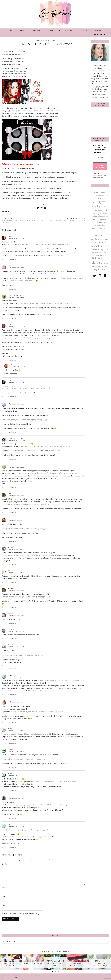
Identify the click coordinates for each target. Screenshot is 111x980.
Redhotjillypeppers (15, 439)
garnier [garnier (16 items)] (105, 214)
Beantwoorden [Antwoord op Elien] (10, 488)
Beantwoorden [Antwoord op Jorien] (10, 583)
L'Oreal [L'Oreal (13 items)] (93, 223)
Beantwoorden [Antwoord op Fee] (10, 818)
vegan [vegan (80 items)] (97, 269)
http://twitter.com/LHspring (72, 278)
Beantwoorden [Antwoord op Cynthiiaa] (10, 623)
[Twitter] (95, 35)
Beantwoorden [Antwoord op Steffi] (10, 432)
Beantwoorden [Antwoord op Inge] (10, 513)
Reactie (5, 864)
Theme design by (100, 976)
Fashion (97, 31)
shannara (12, 519)
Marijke (11, 589)
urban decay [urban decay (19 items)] (103, 266)
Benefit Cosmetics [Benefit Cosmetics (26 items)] (100, 192)
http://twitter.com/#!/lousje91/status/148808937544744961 (54, 781)
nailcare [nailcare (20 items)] (100, 232)
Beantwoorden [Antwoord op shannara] (10, 541)
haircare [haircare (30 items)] (96, 219)
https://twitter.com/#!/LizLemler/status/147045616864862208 (44, 244)
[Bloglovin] (105, 35)
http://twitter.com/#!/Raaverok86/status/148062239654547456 (26, 734)
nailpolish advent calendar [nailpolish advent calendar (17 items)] (100, 239)
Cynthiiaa (11, 614)
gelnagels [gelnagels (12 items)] (105, 217)
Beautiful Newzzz (68, 31)
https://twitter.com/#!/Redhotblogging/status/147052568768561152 (44, 446)
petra (10, 701)
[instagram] (100, 276)
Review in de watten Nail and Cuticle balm (66, 219)
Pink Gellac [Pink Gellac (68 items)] (98, 258)
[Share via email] (3, 212)
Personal (50, 31)
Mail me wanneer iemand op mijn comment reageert (22, 917)
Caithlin (11, 629)
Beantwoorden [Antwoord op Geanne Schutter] (10, 319)
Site (3, 905)
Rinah (10, 325)
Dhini (10, 381)
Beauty (23, 31)
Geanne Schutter (14, 295)
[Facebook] (101, 35)
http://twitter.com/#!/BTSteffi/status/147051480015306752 (24, 420)
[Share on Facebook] (6, 212)
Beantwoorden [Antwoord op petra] (10, 723)
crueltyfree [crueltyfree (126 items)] (100, 202)
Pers (45, 976)
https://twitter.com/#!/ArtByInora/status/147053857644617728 (25, 504)
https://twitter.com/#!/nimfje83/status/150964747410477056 (25, 830)
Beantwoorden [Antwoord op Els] (10, 848)
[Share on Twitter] (9, 212)
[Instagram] (98, 35)
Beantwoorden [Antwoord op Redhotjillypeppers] (10, 459)
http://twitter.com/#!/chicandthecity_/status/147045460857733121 (27, 338)
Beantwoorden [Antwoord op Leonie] (10, 743)
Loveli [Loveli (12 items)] (107, 223)
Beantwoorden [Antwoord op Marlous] (10, 791)
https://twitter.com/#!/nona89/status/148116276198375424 (24, 759)
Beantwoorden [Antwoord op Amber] (10, 260)
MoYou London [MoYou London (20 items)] (97, 229)
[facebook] (105, 276)
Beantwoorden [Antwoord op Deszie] (10, 695)
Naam (4, 888)
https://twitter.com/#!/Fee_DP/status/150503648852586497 (48, 805)
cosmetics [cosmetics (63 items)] (100, 198)
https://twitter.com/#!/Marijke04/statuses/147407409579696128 (26, 597)
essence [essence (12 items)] (100, 211)
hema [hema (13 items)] (101, 219)
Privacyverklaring (11, 978)
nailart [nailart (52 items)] (105, 229)
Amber (10, 237)
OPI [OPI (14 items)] (103, 246)
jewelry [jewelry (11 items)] (105, 219)
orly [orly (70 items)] (107, 246)
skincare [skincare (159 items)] (97, 263)
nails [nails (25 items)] (96, 242)
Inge (9, 494)
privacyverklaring (98, 176)
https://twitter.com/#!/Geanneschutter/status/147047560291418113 (43, 303)
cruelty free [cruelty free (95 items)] (99, 206)
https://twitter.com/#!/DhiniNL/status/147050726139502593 (27, 388)
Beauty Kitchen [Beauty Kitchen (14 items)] (102, 190)
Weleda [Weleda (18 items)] (103, 270)
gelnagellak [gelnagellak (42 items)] (97, 216)
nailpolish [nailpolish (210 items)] (100, 235)
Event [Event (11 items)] (94, 214)
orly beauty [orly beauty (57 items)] (98, 250)
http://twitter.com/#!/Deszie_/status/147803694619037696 (61, 680)
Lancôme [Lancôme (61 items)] (100, 222)
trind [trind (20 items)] (97, 266)
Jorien (10, 571)
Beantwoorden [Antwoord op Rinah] (10, 360)
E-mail (4, 896)
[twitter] (95, 276)
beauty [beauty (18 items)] (95, 190)
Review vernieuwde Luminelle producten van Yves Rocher (22, 220)
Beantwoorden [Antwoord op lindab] (10, 565)
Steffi (10, 403)
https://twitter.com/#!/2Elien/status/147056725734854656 (55, 473)
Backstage (54, 976)
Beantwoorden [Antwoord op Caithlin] (10, 639)
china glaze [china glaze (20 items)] (100, 195)
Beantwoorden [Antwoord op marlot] (10, 669)
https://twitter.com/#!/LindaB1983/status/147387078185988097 (26, 555)
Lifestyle (36, 31)
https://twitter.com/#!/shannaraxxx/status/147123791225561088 (26, 529)
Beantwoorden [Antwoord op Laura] (10, 289)
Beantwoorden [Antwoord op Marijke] (10, 608)
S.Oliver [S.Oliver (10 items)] (106, 259)
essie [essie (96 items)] (106, 210)
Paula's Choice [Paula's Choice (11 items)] (104, 253)
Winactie (51, 40)
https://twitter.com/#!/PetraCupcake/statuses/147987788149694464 (37, 712)
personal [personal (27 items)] (96, 255)
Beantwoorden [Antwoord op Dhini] (10, 397)
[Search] (108, 35)
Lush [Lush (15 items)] (95, 226)
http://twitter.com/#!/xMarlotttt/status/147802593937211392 (25, 655)
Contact (85, 31)
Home (12, 31)
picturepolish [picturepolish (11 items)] (103, 255)
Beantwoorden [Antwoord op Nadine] (10, 767)
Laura (10, 266)
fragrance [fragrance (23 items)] (99, 214)
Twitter (14, 168)
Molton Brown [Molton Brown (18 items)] (101, 226)
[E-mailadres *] (100, 158)
